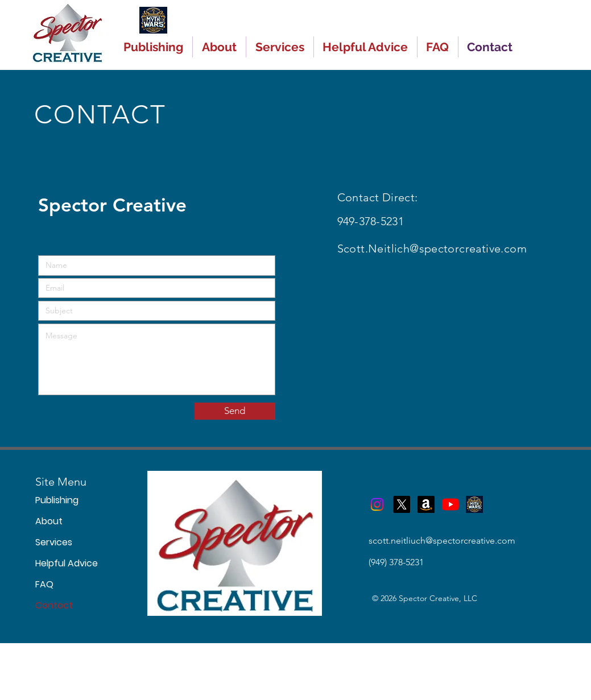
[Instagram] (377, 504)
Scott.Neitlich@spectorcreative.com (432, 248)
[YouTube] (451, 504)
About (49, 521)
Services (53, 542)
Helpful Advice (53, 563)
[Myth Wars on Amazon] (426, 504)
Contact (53, 605)
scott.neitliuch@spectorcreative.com (442, 540)
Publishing (53, 500)
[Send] (235, 411)
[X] (402, 504)
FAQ (44, 584)
